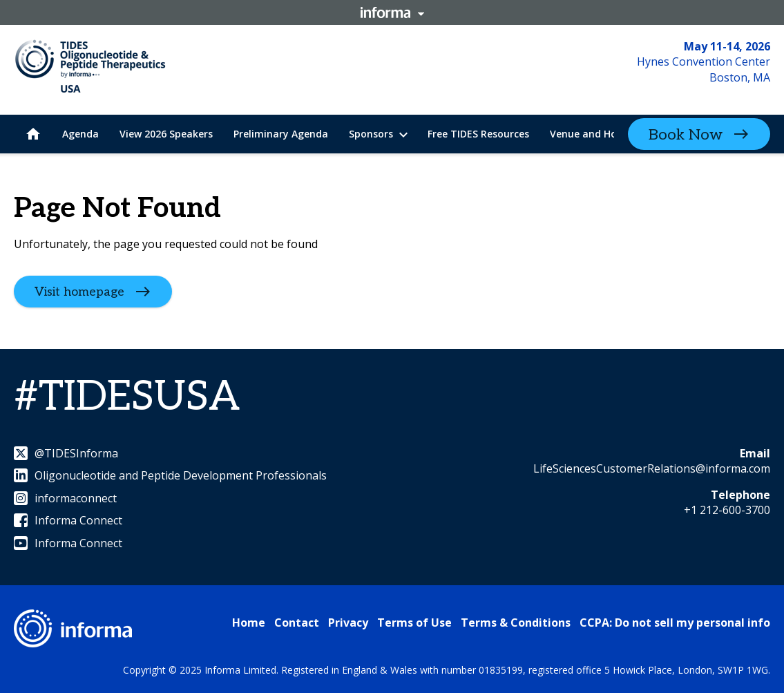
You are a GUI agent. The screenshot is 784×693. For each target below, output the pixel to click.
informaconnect (65, 498)
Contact (297, 623)
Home (249, 623)
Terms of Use (414, 623)
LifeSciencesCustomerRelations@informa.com (652, 468)
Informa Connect (68, 520)
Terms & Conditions (516, 623)
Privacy (348, 623)
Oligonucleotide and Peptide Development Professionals (170, 475)
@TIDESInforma (66, 453)
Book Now (686, 135)
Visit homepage (79, 292)
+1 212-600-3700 (727, 510)
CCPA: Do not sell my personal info (675, 623)
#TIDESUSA (127, 397)
